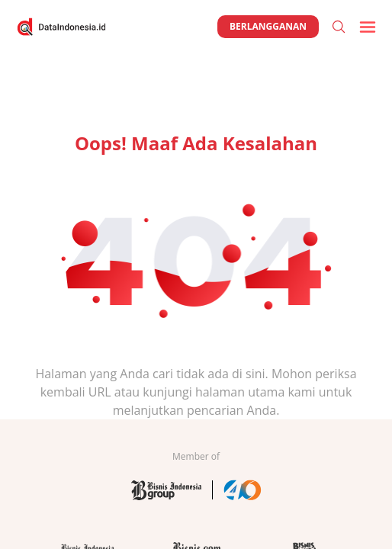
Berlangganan (268, 26)
